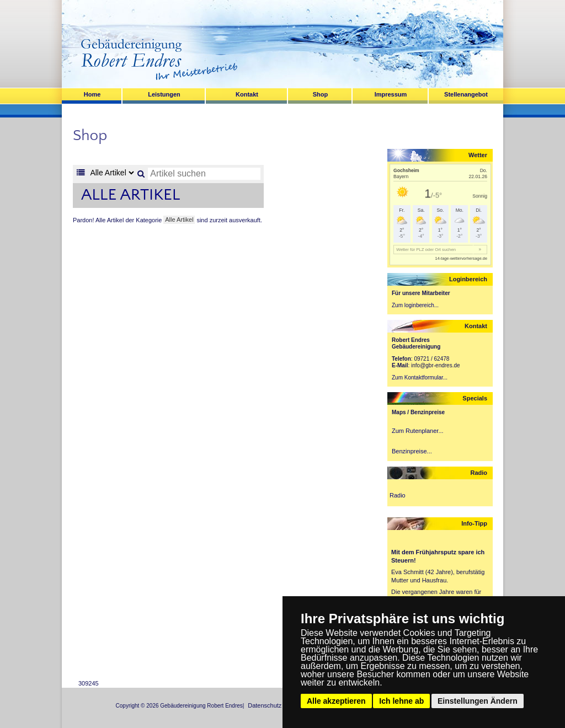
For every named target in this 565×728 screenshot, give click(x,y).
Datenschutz (265, 705)
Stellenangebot (466, 94)
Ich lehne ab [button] (401, 701)
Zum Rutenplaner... (418, 431)
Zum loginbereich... (415, 305)
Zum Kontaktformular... (420, 378)
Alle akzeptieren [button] (336, 701)
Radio (398, 495)
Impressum (391, 94)
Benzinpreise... (412, 451)
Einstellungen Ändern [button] (478, 701)
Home (92, 94)
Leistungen (164, 94)
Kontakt (247, 94)
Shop (321, 94)
